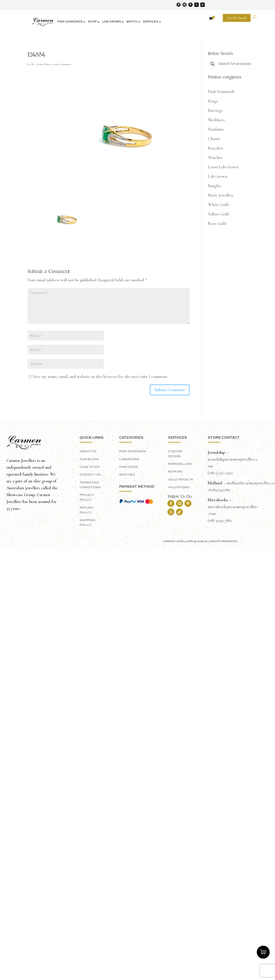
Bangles (214, 186)
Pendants (216, 129)
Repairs (175, 472)
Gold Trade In (181, 480)
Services (151, 22)
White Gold (218, 205)
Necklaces (216, 120)
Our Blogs (89, 459)
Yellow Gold (218, 214)
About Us (88, 451)
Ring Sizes (128, 467)
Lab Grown (112, 22)
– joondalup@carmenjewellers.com (233, 459)
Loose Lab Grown (223, 167)
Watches (215, 158)
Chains (214, 139)
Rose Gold (217, 224)
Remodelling (180, 464)
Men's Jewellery (221, 195)
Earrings (215, 110)
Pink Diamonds (70, 22)
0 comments (65, 64)
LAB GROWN (129, 459)
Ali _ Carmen (37, 64)
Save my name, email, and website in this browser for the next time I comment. (101, 377)
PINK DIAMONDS (133, 451)
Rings (213, 101)
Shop (92, 22)
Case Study (90, 467)
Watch (132, 22)
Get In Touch (237, 18)
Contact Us (90, 475)
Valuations (179, 487)
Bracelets (216, 148)
